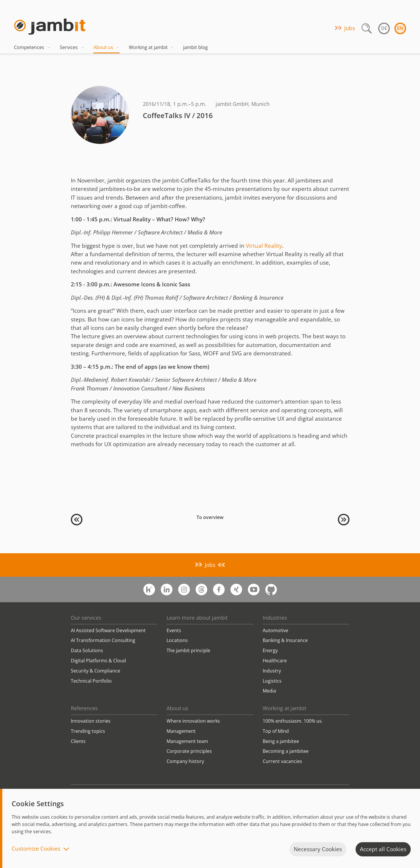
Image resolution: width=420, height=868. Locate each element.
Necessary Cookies (318, 849)
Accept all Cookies (383, 849)
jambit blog (195, 47)
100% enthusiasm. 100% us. (293, 721)
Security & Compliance (95, 671)
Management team (187, 741)
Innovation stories (91, 721)
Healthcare (275, 661)
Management (181, 731)
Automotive (275, 630)
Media (269, 691)
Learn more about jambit (197, 618)
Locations (177, 640)
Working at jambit (152, 47)
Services (72, 47)
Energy (270, 650)
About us (107, 47)
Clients (78, 741)
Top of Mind (276, 731)
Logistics (272, 681)
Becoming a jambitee (286, 751)
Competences (32, 47)
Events (174, 630)
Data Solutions (87, 650)
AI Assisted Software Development (108, 630)
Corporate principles (189, 751)
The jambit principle (188, 650)
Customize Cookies (36, 849)
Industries (275, 618)
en (400, 28)
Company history (185, 761)
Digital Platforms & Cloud (98, 661)
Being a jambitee (281, 741)
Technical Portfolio (91, 681)
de (384, 28)
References (84, 708)
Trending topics (88, 731)
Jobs (350, 28)
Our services (86, 618)
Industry (272, 671)
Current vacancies (282, 761)
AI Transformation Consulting (103, 640)
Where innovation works (193, 721)
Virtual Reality (264, 246)
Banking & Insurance (285, 640)
